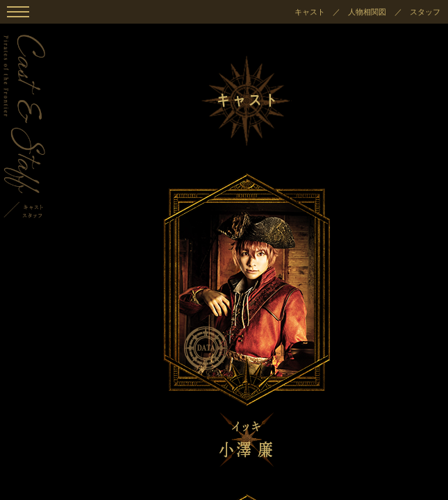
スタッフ (425, 12)
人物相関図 (367, 12)
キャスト (310, 12)
